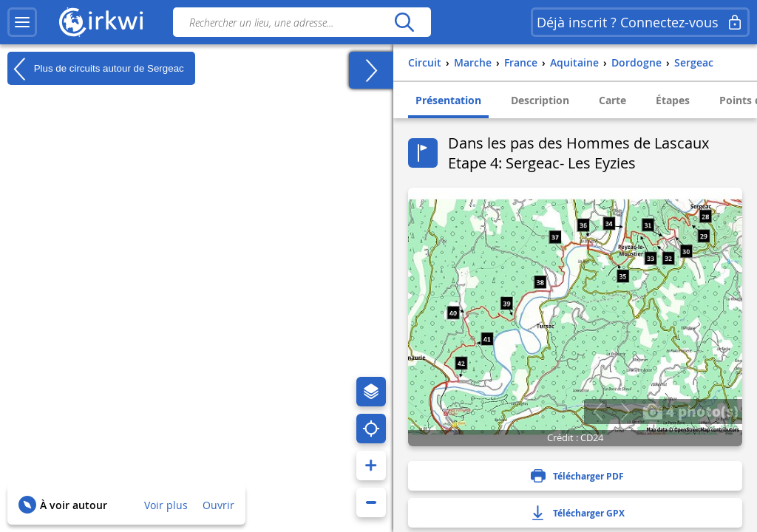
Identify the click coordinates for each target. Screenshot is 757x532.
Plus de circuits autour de (96, 69)
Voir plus (166, 505)
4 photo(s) (690, 411)
